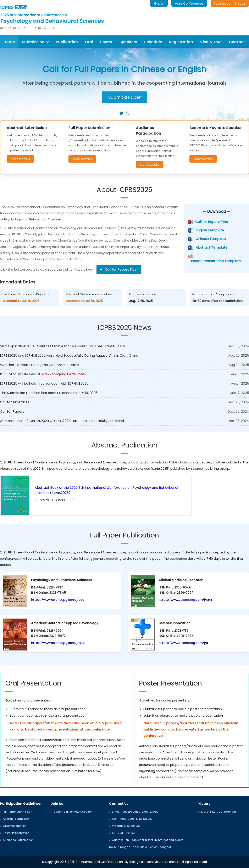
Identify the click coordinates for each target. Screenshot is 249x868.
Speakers (128, 42)
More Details (20, 159)
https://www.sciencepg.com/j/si (184, 643)
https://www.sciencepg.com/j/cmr (186, 600)
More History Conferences (219, 812)
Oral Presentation (15, 826)
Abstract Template (212, 247)
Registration (223, 3)
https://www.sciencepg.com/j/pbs (58, 600)
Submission (35, 42)
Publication (67, 42)
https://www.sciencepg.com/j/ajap (58, 643)
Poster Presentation (16, 833)
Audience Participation (18, 840)
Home (9, 42)
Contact (237, 42)
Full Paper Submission (18, 812)
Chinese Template (211, 239)
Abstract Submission (17, 819)
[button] (121, 113)
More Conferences (189, 3)
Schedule (153, 42)
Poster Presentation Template (216, 261)
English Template (210, 230)
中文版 (159, 3)
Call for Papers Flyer (212, 222)
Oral (89, 42)
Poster (106, 42)
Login (242, 3)
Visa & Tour (211, 42)
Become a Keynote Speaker (73, 812)
